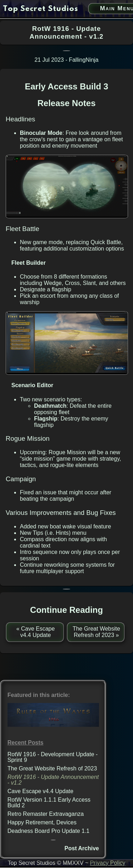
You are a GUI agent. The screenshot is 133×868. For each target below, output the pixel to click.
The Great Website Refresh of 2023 (52, 768)
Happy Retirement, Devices (42, 822)
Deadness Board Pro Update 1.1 (48, 831)
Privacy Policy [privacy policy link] (108, 863)
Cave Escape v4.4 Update (40, 791)
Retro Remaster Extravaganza (46, 814)
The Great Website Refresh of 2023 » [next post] (96, 632)
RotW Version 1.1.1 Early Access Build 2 (49, 803)
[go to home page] (40, 9)
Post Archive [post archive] (82, 848)
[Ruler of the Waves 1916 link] (53, 725)
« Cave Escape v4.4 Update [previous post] (36, 632)
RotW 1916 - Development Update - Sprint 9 (52, 757)
